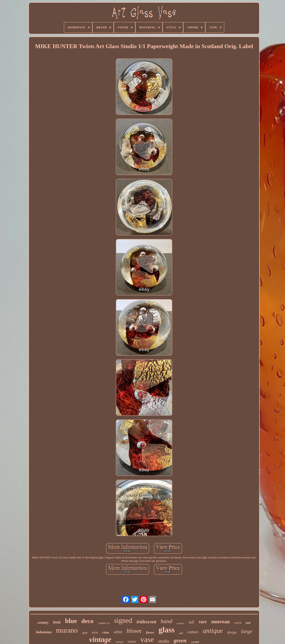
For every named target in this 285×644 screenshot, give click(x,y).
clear (106, 632)
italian (120, 642)
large (247, 631)
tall (191, 622)
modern (181, 623)
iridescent (147, 622)
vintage (100, 640)
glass (167, 630)
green (180, 641)
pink (248, 623)
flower (150, 633)
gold (85, 633)
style (95, 632)
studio (164, 641)
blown (134, 631)
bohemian (44, 632)
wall (181, 633)
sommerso (104, 623)
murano (67, 630)
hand (167, 621)
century (43, 622)
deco (87, 621)
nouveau (221, 622)
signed (123, 620)
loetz (57, 622)
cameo (193, 632)
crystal (195, 642)
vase (147, 639)
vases (132, 641)
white (118, 632)
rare (203, 622)
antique (213, 631)
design (232, 632)
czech (238, 623)
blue (71, 621)
